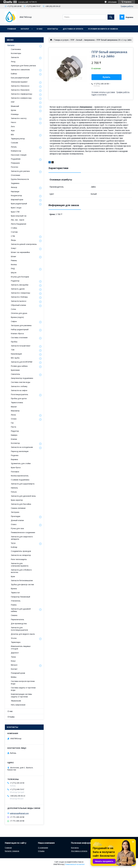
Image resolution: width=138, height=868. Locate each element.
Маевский (15, 106)
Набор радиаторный (20, 329)
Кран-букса (16, 467)
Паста (13, 427)
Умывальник (16, 701)
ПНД (13, 269)
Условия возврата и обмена (103, 29)
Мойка (14, 677)
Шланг (14, 256)
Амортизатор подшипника (22, 378)
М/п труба (15, 358)
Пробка (14, 342)
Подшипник (16, 159)
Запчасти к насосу (19, 118)
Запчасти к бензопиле (20, 90)
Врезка (14, 589)
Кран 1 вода (16, 208)
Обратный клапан (18, 305)
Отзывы (11, 717)
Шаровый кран (17, 200)
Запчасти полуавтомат (21, 346)
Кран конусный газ (19, 216)
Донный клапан (17, 520)
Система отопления (19, 338)
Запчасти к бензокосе (20, 86)
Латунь (14, 147)
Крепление (15, 370)
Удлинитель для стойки (21, 463)
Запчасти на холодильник (22, 447)
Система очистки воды (21, 382)
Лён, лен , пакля (18, 220)
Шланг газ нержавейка (20, 252)
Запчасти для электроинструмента (20, 565)
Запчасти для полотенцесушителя (19, 629)
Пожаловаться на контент (75, 864)
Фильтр (14, 187)
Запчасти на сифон (19, 390)
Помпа (14, 605)
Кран (13, 576)
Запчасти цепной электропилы (24, 244)
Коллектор (15, 443)
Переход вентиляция (20, 451)
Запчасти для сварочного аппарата (22, 538)
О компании (43, 848)
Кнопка (14, 265)
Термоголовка (17, 403)
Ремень (14, 260)
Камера (14, 435)
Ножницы (15, 114)
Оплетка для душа (19, 313)
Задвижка (15, 183)
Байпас (14, 74)
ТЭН (13, 350)
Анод (13, 62)
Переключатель (18, 619)
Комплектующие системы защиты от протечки (21, 695)
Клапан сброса (17, 334)
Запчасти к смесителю (20, 70)
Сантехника (16, 49)
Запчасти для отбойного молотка (21, 571)
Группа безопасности (20, 179)
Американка (89, 40)
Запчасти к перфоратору (22, 94)
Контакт (14, 669)
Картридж (15, 191)
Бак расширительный (20, 78)
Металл (14, 665)
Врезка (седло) (17, 317)
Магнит (14, 407)
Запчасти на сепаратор (21, 555)
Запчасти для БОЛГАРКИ (22, 362)
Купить (107, 77)
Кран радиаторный (19, 204)
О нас (40, 29)
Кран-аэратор (17, 500)
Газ (12, 423)
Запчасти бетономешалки (22, 580)
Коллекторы (16, 53)
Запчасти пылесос (19, 301)
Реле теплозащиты (19, 559)
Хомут (14, 248)
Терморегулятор (18, 139)
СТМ (13, 236)
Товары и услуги (61, 40)
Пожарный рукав (18, 673)
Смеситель (15, 374)
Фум (13, 131)
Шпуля (14, 273)
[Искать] (111, 17)
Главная (12, 29)
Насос (14, 122)
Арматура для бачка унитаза (23, 66)
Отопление (15, 175)
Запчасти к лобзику (19, 386)
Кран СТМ (15, 212)
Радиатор (15, 281)
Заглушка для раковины (21, 325)
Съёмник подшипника (20, 480)
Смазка (14, 615)
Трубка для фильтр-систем (22, 585)
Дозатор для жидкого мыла (23, 634)
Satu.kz (81, 862)
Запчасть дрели (18, 289)
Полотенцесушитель (20, 394)
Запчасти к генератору (21, 293)
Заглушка (15, 512)
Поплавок (15, 472)
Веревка (14, 459)
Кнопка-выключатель (20, 476)
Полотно (15, 167)
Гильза (14, 492)
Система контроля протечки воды (23, 682)
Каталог (25, 29)
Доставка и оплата (73, 29)
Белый (79, 40)
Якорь (13, 240)
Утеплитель (16, 601)
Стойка (14, 228)
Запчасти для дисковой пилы (23, 496)
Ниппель (14, 488)
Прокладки (16, 516)
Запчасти (15, 57)
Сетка (13, 309)
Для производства (19, 624)
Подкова (15, 455)
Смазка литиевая (18, 508)
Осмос (14, 524)
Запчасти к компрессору (21, 98)
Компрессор (16, 151)
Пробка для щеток (19, 398)
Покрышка (15, 163)
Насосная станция (19, 155)
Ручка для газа (17, 528)
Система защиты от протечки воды (23, 689)
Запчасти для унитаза (20, 171)
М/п (12, 135)
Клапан (14, 439)
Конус (13, 661)
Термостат (15, 593)
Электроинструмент (19, 82)
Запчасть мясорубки (20, 285)
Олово (14, 419)
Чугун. (13, 543)
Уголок (14, 638)
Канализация (16, 354)
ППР (72, 40)
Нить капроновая (18, 705)
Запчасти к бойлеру (19, 297)
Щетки (13, 110)
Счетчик (14, 232)
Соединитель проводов (21, 551)
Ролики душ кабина (19, 366)
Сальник (14, 143)
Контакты (53, 29)
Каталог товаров (12, 851)
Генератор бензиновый (20, 597)
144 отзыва (112, 2)
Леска (13, 415)
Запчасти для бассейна (21, 504)
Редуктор (15, 431)
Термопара (16, 642)
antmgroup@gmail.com (19, 813)
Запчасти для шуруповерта (23, 484)
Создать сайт (23, 2)
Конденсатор (16, 196)
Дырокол (15, 653)
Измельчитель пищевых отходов (21, 647)
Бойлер (14, 547)
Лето (13, 127)
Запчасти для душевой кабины (21, 610)
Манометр (15, 411)
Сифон (14, 321)
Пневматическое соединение (23, 532)
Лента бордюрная (19, 224)
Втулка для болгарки (20, 277)
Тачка (13, 657)
